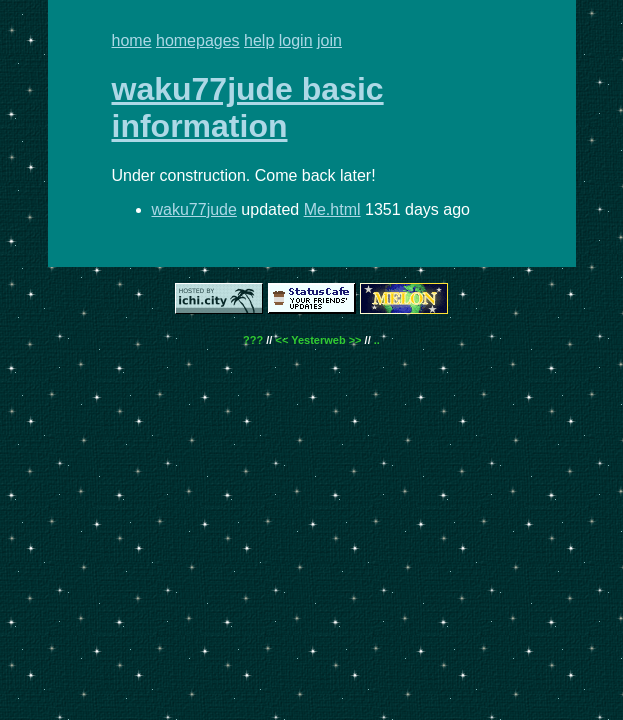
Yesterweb (318, 340)
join (329, 40)
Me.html (332, 209)
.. (377, 340)
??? (253, 340)
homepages (198, 40)
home (132, 40)
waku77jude (194, 209)
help (259, 40)
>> (355, 340)
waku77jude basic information (248, 107)
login (296, 40)
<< (281, 340)
